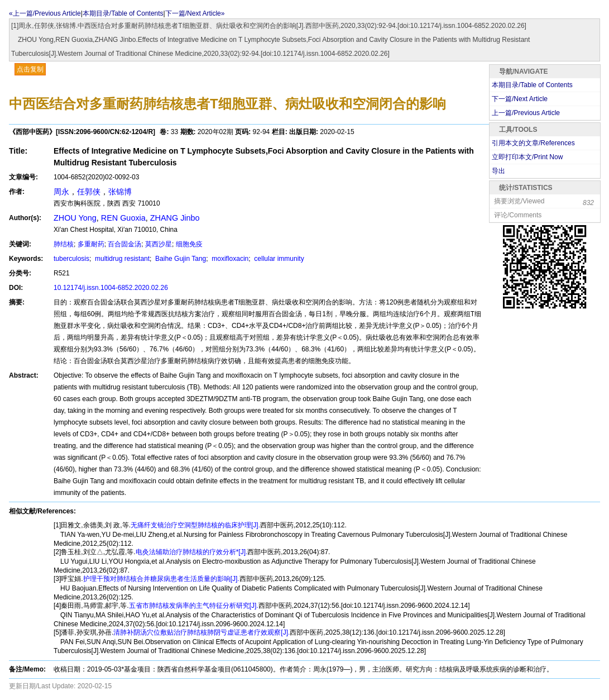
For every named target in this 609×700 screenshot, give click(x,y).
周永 (61, 192)
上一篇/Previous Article (526, 113)
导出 (498, 171)
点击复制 (30, 69)
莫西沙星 (159, 244)
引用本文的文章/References (533, 143)
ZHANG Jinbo (175, 218)
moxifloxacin (229, 259)
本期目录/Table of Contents (123, 13)
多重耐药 (91, 244)
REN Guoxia (123, 218)
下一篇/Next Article (520, 99)
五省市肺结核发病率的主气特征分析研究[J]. (194, 606)
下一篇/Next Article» (195, 13)
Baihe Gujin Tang (180, 259)
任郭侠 (89, 192)
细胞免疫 (189, 244)
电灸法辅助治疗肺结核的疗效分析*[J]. (192, 552)
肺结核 (64, 244)
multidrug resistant (121, 259)
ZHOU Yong (75, 218)
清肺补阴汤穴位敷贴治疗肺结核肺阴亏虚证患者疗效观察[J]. (202, 632)
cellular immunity (278, 259)
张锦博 (120, 192)
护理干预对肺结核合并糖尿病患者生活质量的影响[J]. (161, 579)
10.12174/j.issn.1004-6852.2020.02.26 (111, 288)
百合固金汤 (124, 244)
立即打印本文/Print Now (527, 157)
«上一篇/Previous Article (45, 13)
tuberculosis (71, 259)
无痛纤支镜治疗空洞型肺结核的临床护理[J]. (195, 525)
